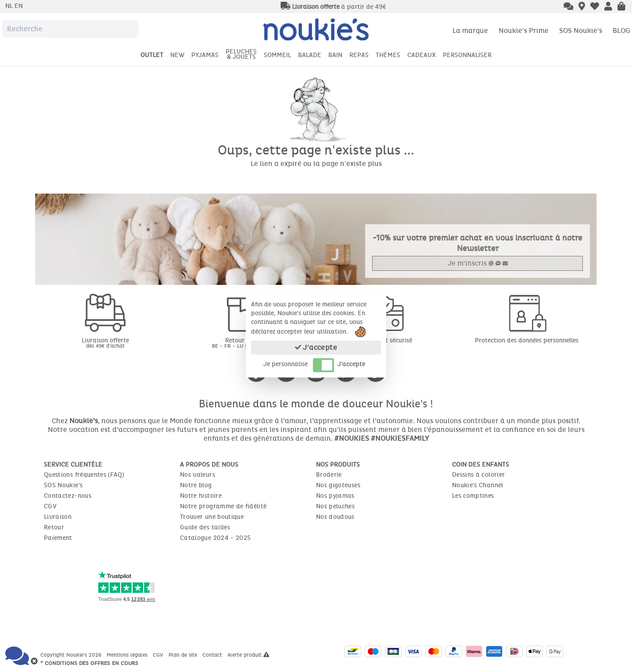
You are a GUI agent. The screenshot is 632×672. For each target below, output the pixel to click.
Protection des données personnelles (527, 340)
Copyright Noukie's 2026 (72, 655)
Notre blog (196, 485)
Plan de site (184, 655)
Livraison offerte (105, 343)
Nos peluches (335, 506)
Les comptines (473, 496)
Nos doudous (335, 517)
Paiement (58, 538)
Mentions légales (128, 655)
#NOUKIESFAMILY (400, 438)
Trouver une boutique (212, 517)
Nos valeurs (197, 475)
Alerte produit (248, 655)
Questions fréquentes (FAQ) (84, 475)
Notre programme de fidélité (223, 506)
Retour (54, 527)
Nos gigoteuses (338, 485)
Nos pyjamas (335, 496)
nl (10, 6)
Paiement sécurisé (386, 340)
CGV (50, 506)
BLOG (621, 31)
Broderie (329, 475)
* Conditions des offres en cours (89, 663)
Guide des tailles (205, 527)
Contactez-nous (68, 496)
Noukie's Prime (524, 31)
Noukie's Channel (478, 485)
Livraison (58, 517)
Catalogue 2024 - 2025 (215, 538)
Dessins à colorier (478, 475)
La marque (470, 31)
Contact (213, 655)
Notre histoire (201, 496)
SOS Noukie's (581, 31)
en (19, 6)
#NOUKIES (352, 438)
